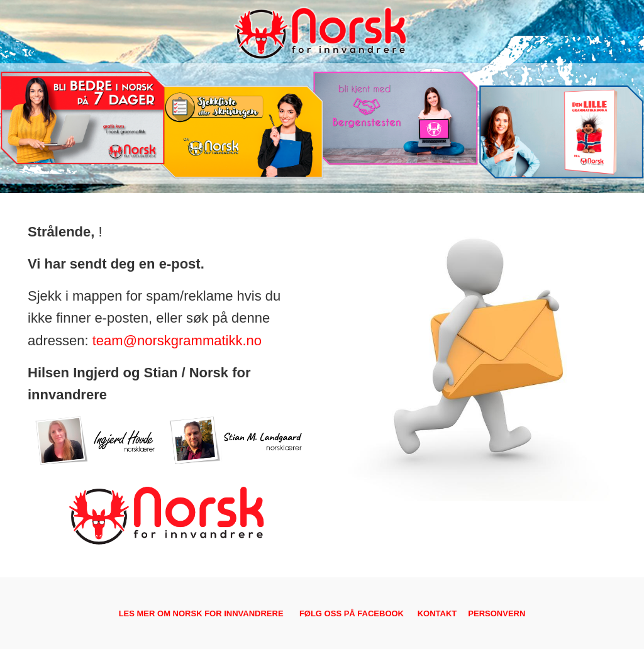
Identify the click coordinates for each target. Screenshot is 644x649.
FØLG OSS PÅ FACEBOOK (352, 613)
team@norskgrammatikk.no (177, 341)
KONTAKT (437, 613)
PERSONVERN (497, 613)
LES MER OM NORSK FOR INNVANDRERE (201, 613)
